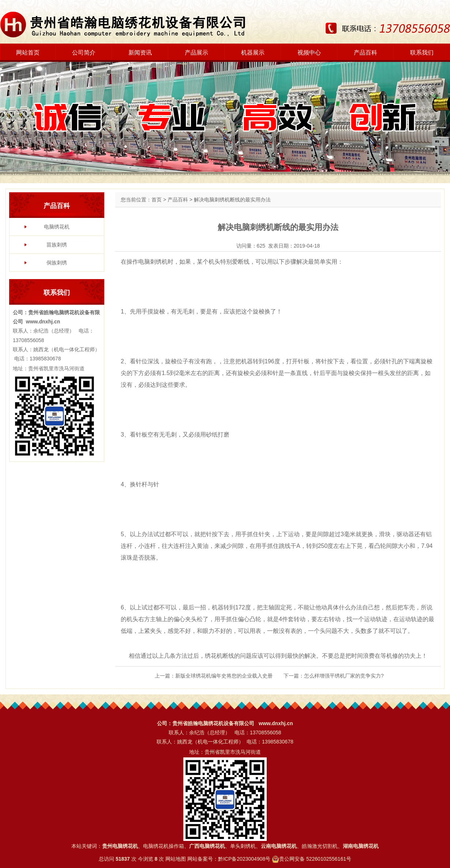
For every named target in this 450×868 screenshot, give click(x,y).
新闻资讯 (140, 53)
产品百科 (365, 53)
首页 (157, 200)
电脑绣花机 (57, 227)
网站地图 (176, 859)
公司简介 (84, 53)
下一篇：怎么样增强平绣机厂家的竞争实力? (334, 676)
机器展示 (253, 53)
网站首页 (28, 53)
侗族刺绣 (57, 263)
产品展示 (196, 53)
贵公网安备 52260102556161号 (315, 859)
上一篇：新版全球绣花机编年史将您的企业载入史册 (214, 676)
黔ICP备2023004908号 (244, 859)
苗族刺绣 (57, 245)
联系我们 (422, 53)
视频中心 (309, 53)
